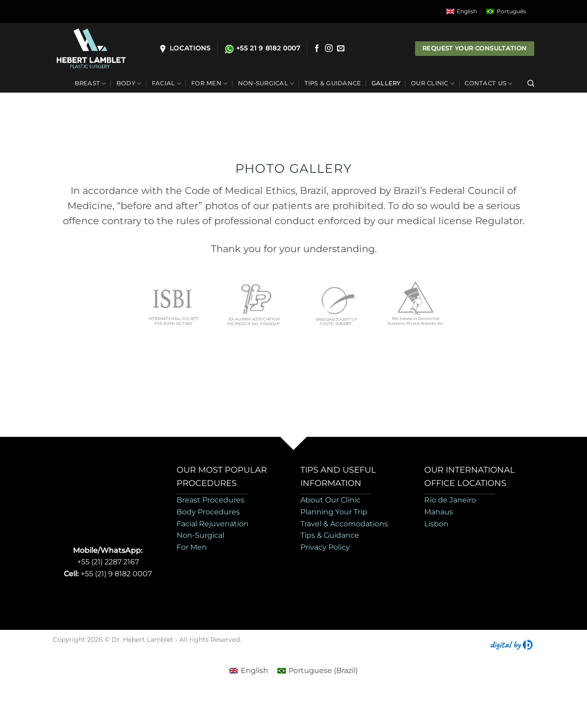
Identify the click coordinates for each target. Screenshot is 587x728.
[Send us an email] (341, 49)
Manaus (439, 512)
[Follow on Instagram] (329, 49)
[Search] (531, 83)
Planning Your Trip (334, 512)
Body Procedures (208, 512)
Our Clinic (433, 84)
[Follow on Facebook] (317, 49)
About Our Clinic (330, 500)
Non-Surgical (266, 84)
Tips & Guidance (333, 83)
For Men (209, 84)
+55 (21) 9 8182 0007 (116, 574)
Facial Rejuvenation (213, 524)
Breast (91, 84)
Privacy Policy (325, 547)
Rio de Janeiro (450, 500)
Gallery (386, 83)
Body (129, 84)
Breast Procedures (210, 500)
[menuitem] (462, 11)
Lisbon (436, 524)
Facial (166, 84)
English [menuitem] (467, 11)
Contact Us (488, 84)
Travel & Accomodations (344, 524)
